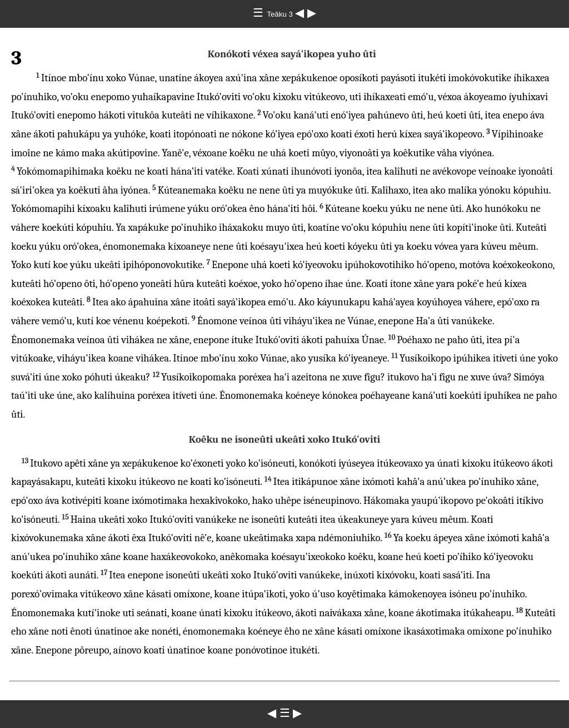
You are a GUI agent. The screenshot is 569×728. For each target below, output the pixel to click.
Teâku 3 (281, 14)
